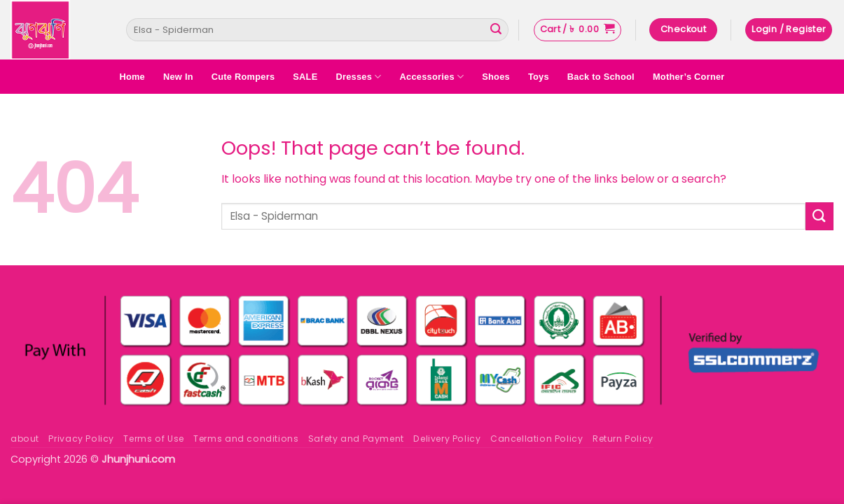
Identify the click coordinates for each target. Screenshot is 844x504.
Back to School (601, 77)
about (25, 439)
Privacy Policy (81, 439)
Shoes (496, 77)
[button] (577, 30)
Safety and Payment (356, 439)
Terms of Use (153, 439)
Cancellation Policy (537, 439)
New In (178, 77)
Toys (539, 77)
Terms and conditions (246, 439)
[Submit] (496, 30)
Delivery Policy (447, 439)
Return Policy (623, 439)
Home (132, 77)
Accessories (432, 77)
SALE (305, 77)
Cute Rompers (243, 77)
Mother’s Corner (689, 77)
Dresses (358, 77)
